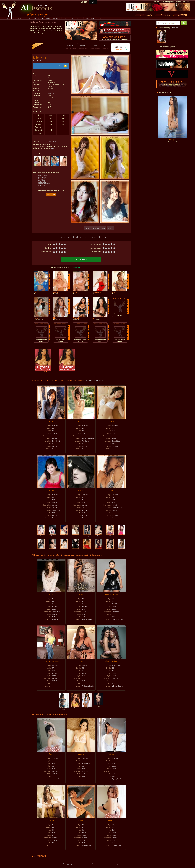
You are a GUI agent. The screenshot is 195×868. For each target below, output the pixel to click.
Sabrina (75, 549)
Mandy (64, 549)
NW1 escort (42, 184)
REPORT (81, 47)
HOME (19, 18)
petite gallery (43, 181)
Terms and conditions (45, 863)
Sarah (98, 549)
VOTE (103, 47)
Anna (41, 549)
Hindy (87, 535)
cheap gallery (43, 175)
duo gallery (42, 179)
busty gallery (43, 178)
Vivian (64, 535)
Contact (90, 863)
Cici (110, 549)
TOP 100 (79, 18)
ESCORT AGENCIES (53, 18)
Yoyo (121, 535)
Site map (115, 863)
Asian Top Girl (38, 60)
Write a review (81, 259)
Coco (121, 549)
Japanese (51, 92)
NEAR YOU (68, 47)
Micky (98, 535)
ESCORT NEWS (90, 18)
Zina (75, 535)
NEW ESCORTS (39, 18)
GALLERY (27, 18)
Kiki (52, 535)
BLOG (100, 18)
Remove (161, 44)
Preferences (174, 28)
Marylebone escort (44, 183)
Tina (87, 549)
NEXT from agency (99, 228)
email (53, 147)
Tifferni (41, 535)
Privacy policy (68, 863)
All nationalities (99, 380)
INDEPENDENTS (68, 18)
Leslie (52, 549)
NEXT (92, 47)
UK (93, 2)
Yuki (110, 535)
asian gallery (43, 176)
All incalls (89, 380)
